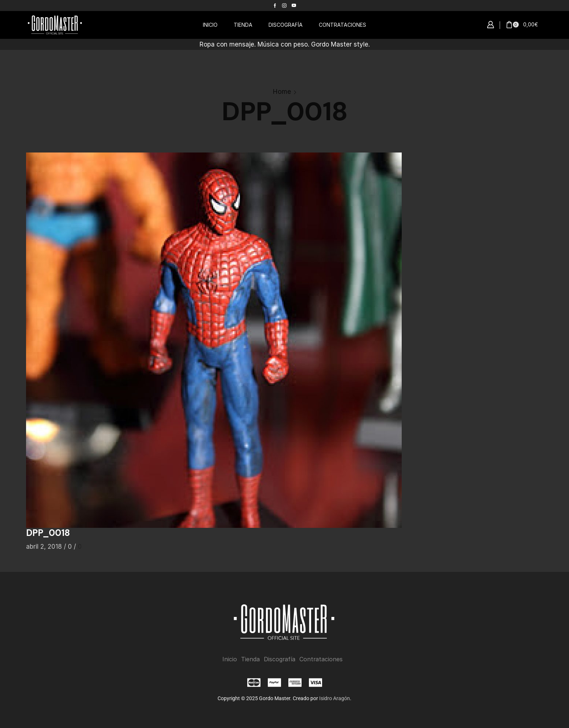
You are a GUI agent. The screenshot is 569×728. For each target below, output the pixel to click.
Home (282, 91)
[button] (490, 25)
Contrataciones (321, 659)
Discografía (280, 659)
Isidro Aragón (335, 698)
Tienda (250, 659)
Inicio (230, 659)
